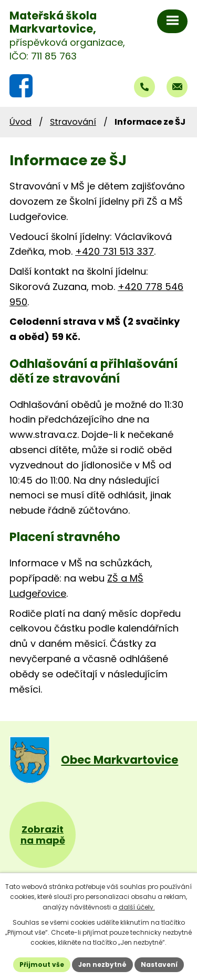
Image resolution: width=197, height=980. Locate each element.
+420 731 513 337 (115, 251)
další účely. (137, 907)
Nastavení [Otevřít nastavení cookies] (159, 964)
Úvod (20, 122)
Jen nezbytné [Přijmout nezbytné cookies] (102, 964)
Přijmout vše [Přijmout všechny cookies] (42, 964)
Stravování (73, 122)
